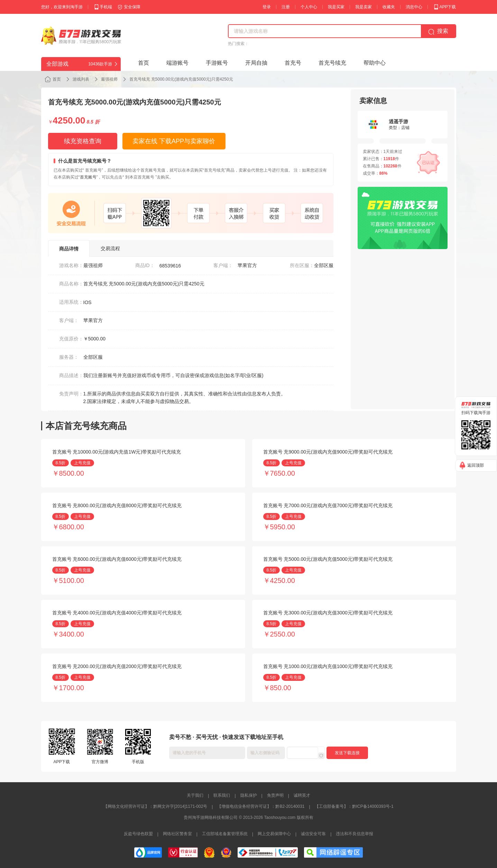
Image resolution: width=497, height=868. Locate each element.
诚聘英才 (302, 795)
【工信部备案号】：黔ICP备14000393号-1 (354, 806)
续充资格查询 (83, 141)
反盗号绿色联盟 (138, 834)
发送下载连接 (347, 753)
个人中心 (309, 7)
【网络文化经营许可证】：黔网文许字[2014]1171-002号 (155, 806)
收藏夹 (389, 7)
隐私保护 (249, 795)
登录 (267, 7)
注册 (286, 7)
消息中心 (414, 7)
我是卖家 (363, 7)
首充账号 (88, 177)
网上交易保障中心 (274, 834)
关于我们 (195, 795)
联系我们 (222, 795)
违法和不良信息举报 (355, 834)
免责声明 (275, 795)
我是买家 (336, 7)
